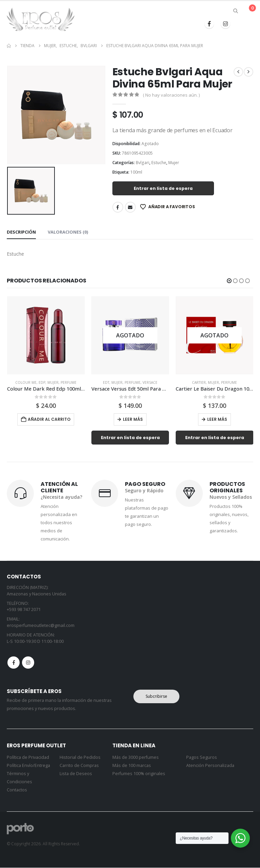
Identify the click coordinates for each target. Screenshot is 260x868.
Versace (150, 382)
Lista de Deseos (76, 774)
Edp (42, 382)
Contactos (17, 790)
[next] (248, 72)
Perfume (69, 382)
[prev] (238, 72)
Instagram (28, 663)
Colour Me (26, 382)
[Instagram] (225, 24)
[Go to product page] (46, 335)
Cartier (199, 382)
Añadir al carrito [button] (49, 419)
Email (130, 207)
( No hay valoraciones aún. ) (171, 95)
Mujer (174, 163)
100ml (136, 172)
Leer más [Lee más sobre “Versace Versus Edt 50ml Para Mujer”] (133, 419)
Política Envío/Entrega (28, 766)
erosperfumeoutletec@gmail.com (41, 625)
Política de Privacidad (28, 758)
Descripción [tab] (21, 232)
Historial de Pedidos (80, 758)
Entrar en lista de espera (163, 188)
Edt (106, 382)
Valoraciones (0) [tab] (68, 232)
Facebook (118, 207)
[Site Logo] (41, 19)
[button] (236, 11)
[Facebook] (209, 24)
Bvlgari (143, 163)
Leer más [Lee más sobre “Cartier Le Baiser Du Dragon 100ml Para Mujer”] (217, 419)
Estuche (159, 163)
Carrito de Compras (79, 766)
